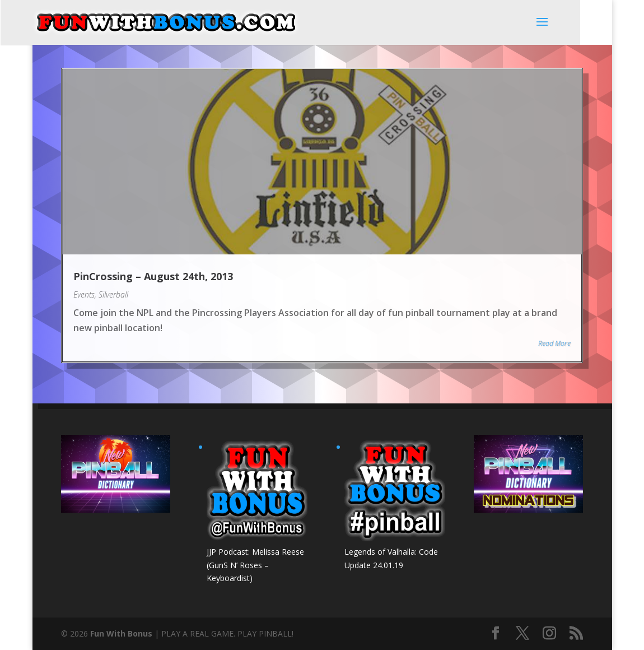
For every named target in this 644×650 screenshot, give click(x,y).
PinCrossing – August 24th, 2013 (153, 276)
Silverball (113, 294)
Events (84, 294)
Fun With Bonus (121, 633)
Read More (554, 343)
